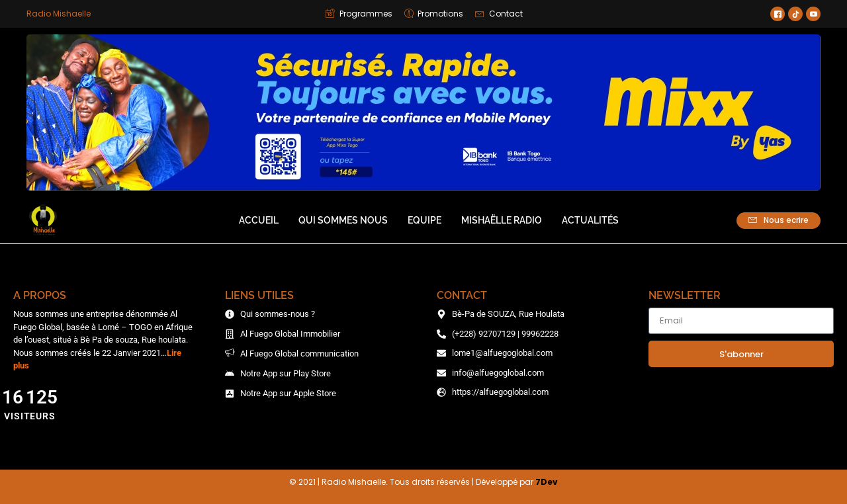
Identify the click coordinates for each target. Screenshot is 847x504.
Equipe (424, 220)
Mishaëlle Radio (502, 220)
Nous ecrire (779, 220)
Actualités (590, 220)
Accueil (259, 220)
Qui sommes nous (343, 220)
